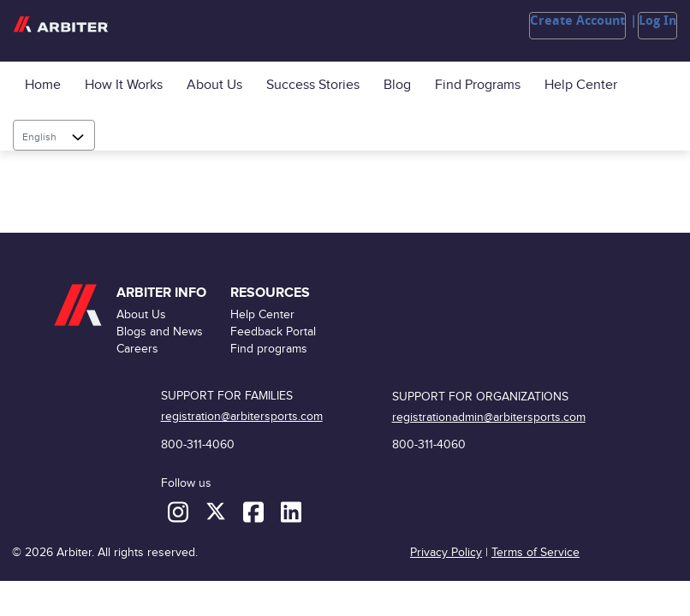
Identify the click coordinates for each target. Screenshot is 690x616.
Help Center (581, 85)
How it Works (124, 85)
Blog (397, 85)
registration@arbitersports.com (242, 416)
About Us (214, 85)
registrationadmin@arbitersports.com (489, 417)
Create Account (577, 21)
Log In (657, 21)
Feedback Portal (273, 332)
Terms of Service (535, 552)
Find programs (478, 85)
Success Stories (313, 85)
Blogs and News (160, 332)
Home (43, 85)
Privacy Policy (446, 552)
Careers (137, 349)
